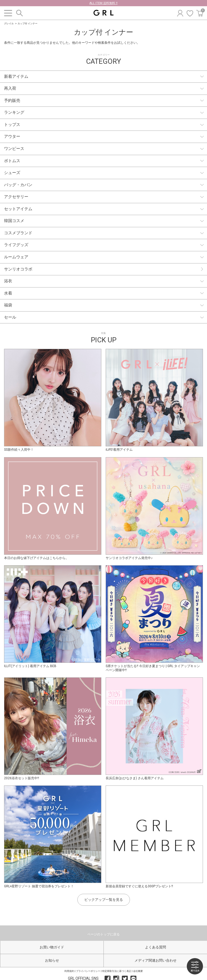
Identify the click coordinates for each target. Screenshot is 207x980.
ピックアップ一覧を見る (104, 900)
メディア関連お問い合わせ (156, 960)
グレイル (9, 24)
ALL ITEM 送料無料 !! (103, 3)
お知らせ (52, 960)
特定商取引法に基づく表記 (117, 971)
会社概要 (138, 971)
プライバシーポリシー (88, 971)
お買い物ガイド (52, 947)
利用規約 (69, 971)
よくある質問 (156, 947)
